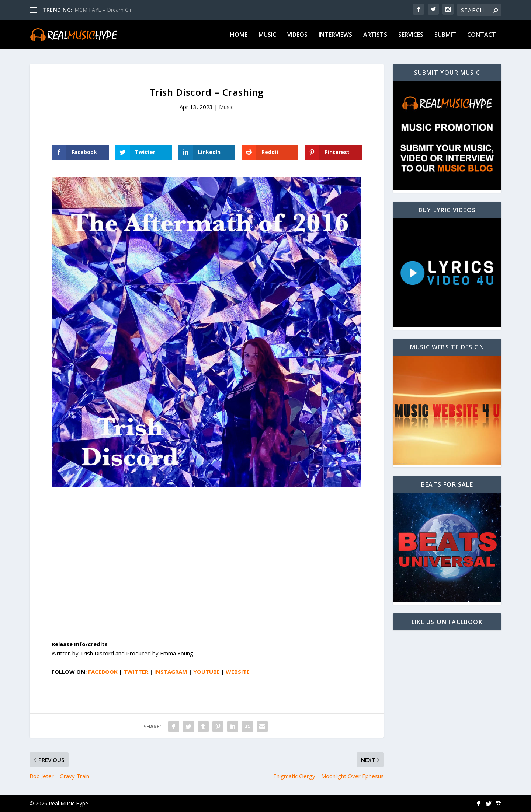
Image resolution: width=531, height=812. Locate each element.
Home (239, 35)
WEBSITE (238, 672)
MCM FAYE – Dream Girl (104, 10)
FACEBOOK (103, 672)
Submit (445, 35)
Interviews (335, 35)
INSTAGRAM (171, 672)
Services (411, 35)
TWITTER (136, 672)
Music (267, 35)
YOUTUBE (206, 672)
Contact (482, 35)
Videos (297, 35)
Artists (375, 35)
